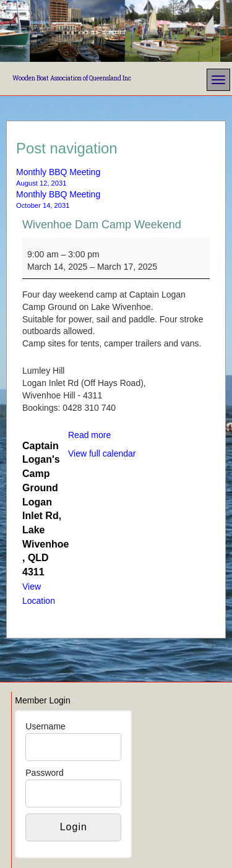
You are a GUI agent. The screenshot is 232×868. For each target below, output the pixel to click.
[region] (116, 31)
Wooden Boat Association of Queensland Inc (72, 78)
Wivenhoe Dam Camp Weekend (102, 225)
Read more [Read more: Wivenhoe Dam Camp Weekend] (89, 435)
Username (45, 726)
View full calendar (102, 453)
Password (44, 773)
